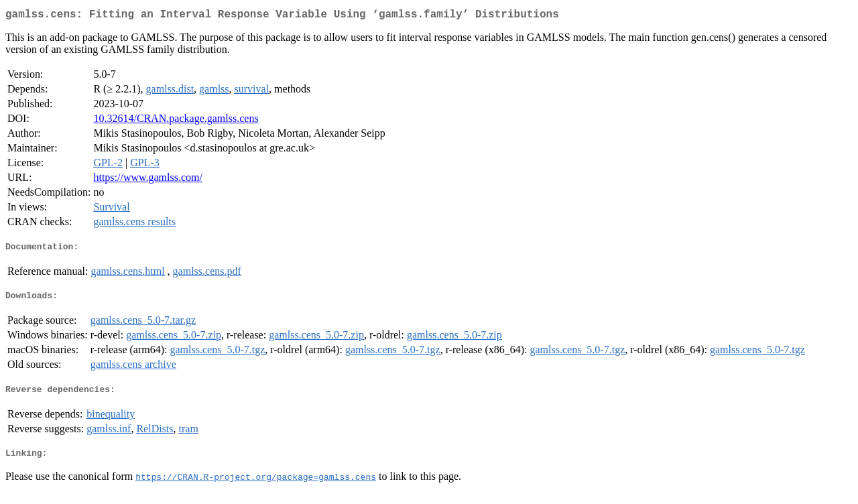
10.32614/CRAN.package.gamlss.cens (176, 121)
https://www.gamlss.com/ (148, 180)
